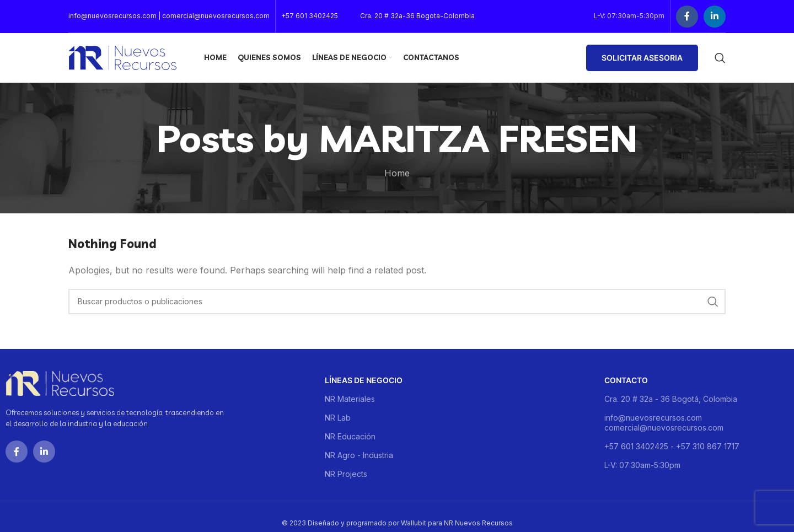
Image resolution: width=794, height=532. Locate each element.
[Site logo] (122, 57)
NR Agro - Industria (359, 455)
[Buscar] (720, 58)
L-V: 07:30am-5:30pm (642, 465)
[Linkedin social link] (715, 17)
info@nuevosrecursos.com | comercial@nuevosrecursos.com (169, 16)
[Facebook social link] (687, 17)
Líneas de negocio (364, 380)
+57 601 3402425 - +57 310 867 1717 (672, 446)
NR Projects (346, 474)
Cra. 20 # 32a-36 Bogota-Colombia (417, 16)
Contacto (626, 380)
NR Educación (350, 436)
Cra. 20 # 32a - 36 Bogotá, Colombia (671, 399)
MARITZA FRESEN (478, 138)
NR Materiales (350, 399)
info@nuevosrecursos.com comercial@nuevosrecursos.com (664, 423)
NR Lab (338, 418)
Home (397, 173)
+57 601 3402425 (310, 16)
